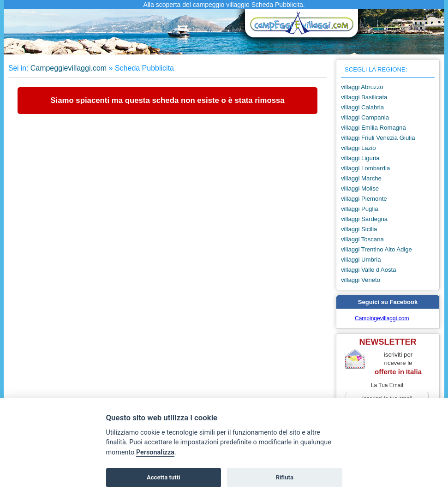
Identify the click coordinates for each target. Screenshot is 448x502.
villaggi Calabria (362, 107)
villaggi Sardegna (364, 219)
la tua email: (388, 385)
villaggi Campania (365, 117)
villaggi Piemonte (364, 199)
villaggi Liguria (360, 158)
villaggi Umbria (361, 260)
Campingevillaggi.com (382, 318)
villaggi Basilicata (364, 97)
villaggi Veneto (361, 280)
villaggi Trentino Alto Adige (376, 249)
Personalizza (155, 452)
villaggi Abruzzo (362, 87)
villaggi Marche (361, 178)
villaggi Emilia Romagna (373, 128)
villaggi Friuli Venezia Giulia (378, 138)
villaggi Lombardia (365, 168)
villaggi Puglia (360, 209)
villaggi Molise (360, 188)
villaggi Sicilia (359, 229)
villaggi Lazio (358, 148)
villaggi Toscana (362, 239)
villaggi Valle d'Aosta (369, 270)
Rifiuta (285, 477)
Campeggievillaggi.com (69, 68)
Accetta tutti (164, 477)
